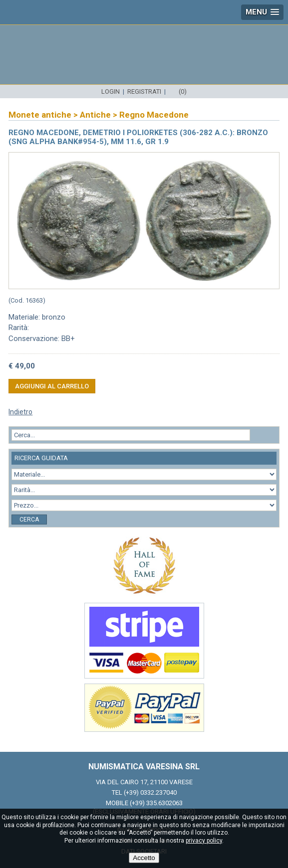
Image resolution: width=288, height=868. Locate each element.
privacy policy (204, 841)
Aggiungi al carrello (52, 386)
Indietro (20, 412)
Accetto (144, 858)
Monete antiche (40, 115)
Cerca (29, 520)
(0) (183, 91)
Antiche (95, 115)
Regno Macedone (154, 115)
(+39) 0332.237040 (150, 792)
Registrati (144, 91)
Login (111, 91)
